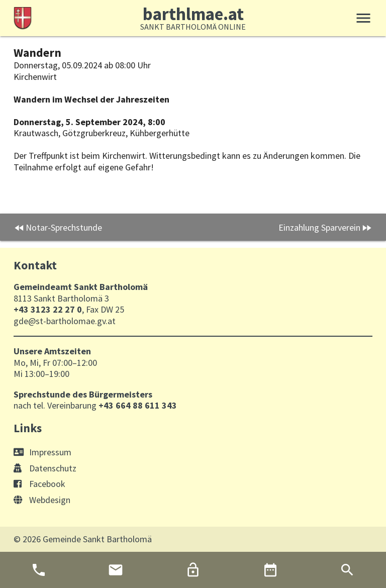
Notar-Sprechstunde (64, 227)
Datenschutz (45, 468)
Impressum (42, 452)
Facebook (39, 484)
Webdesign (42, 500)
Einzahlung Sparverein (319, 227)
